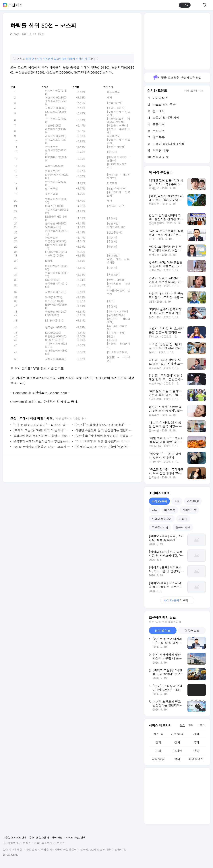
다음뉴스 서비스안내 (15, 837)
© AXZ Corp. (10, 855)
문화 (158, 751)
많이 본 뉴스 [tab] (163, 631)
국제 (196, 742)
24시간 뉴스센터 (39, 837)
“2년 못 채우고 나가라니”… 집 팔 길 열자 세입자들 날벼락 (42, 425)
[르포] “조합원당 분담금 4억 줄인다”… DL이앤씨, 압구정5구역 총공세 (104, 425)
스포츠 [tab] (201, 725)
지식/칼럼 (158, 759)
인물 (196, 751)
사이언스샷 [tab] (189, 510)
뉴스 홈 (158, 734)
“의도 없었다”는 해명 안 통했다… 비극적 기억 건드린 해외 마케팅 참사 (104, 441)
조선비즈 (15, 5)
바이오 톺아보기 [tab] (162, 519)
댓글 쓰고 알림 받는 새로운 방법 (177, 77)
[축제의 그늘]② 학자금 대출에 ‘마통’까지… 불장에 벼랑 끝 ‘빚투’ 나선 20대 (104, 447)
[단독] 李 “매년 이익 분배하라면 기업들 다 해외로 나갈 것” (104, 436)
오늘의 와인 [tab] (183, 527)
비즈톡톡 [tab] (170, 510)
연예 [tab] (191, 725)
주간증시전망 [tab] (160, 527)
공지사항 (57, 837)
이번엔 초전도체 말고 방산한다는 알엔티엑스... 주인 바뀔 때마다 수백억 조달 (104, 430)
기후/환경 (177, 734)
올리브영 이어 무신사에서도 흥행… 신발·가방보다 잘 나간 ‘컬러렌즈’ (42, 436)
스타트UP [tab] (193, 501)
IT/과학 (177, 751)
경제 (158, 742)
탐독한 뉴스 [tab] (192, 631)
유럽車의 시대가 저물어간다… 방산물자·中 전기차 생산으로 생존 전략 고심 (42, 441)
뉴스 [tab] (182, 725)
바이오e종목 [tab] (159, 501)
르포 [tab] (177, 501)
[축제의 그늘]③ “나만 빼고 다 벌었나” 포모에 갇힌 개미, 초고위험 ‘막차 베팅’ (42, 430)
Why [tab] (154, 510)
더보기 (177, 600)
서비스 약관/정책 (76, 837)
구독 (185, 5)
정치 (177, 742)
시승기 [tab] (183, 519)
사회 (196, 734)
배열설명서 (196, 759)
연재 (177, 759)
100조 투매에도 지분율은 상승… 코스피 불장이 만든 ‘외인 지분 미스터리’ (42, 447)
